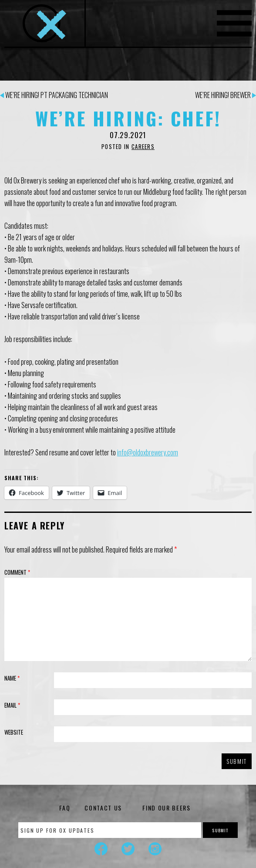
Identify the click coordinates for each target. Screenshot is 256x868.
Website (14, 732)
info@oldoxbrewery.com (148, 452)
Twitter (128, 849)
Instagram (155, 849)
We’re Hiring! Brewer (226, 95)
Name (12, 678)
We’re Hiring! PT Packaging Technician (54, 95)
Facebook (101, 849)
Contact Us (103, 808)
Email (12, 705)
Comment (17, 572)
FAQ (65, 808)
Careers (143, 146)
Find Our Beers (167, 808)
